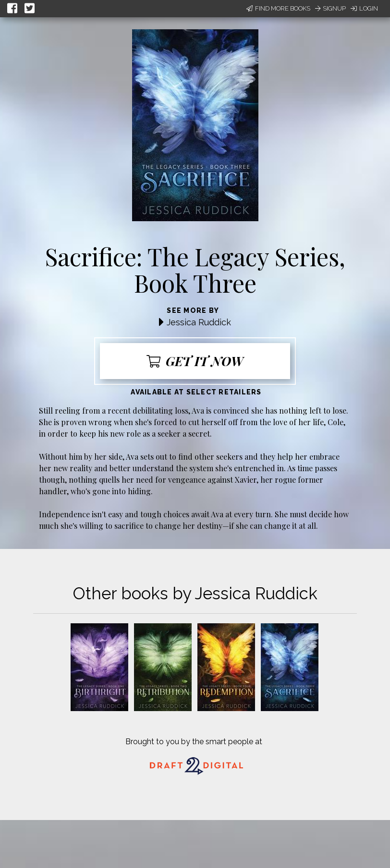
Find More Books (278, 8)
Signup (330, 8)
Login (364, 8)
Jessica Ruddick (199, 322)
